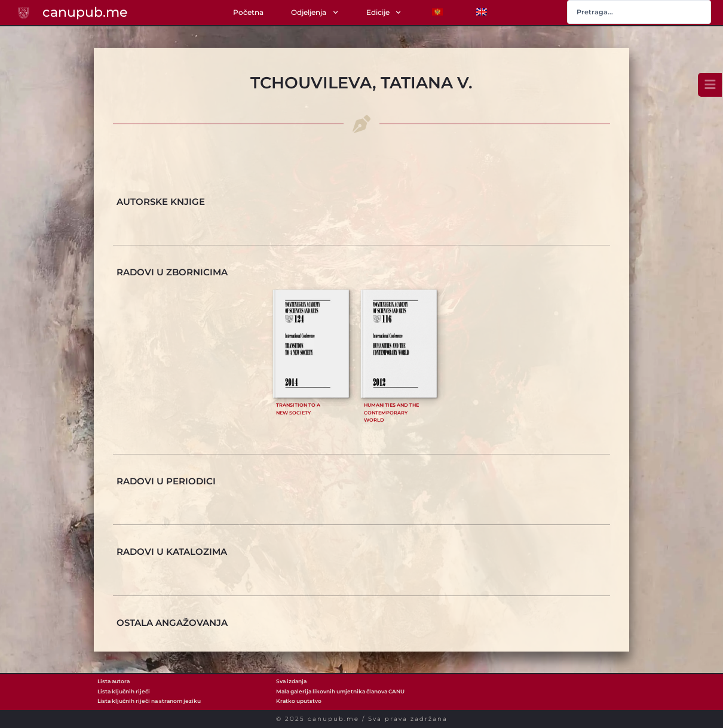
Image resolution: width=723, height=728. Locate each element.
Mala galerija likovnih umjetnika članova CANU (340, 691)
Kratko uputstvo (299, 701)
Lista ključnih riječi (124, 691)
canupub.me (85, 12)
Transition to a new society (298, 409)
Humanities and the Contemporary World (391, 412)
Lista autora (114, 681)
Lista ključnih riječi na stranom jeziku (149, 701)
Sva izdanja (291, 681)
